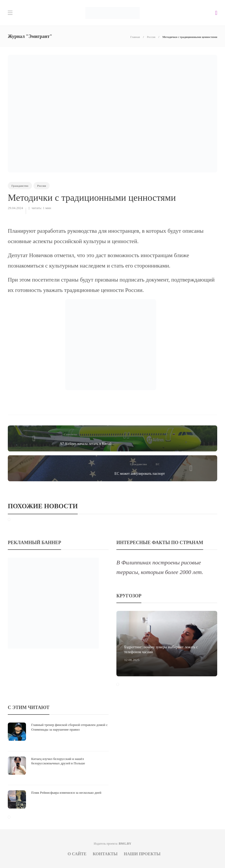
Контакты (105, 854)
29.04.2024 (15, 208)
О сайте (77, 854)
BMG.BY (125, 844)
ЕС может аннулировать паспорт (140, 474)
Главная (135, 37)
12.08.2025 (132, 660)
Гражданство (20, 186)
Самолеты (71, 434)
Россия (151, 37)
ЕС (158, 464)
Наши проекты (142, 854)
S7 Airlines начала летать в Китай (86, 444)
